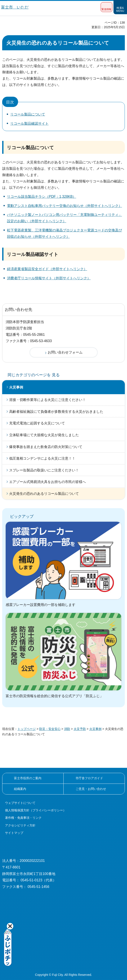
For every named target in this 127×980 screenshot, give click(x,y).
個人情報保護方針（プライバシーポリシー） (36, 810)
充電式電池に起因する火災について (37, 423)
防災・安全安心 (50, 729)
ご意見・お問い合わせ (91, 789)
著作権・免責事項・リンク (23, 818)
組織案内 (20, 789)
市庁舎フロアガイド (89, 778)
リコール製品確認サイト (29, 123)
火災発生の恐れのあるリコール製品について (44, 494)
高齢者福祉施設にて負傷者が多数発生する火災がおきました (56, 412)
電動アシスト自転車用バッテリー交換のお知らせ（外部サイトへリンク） (64, 206)
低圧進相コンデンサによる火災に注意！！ (42, 458)
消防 (67, 729)
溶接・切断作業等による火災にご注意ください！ (47, 400)
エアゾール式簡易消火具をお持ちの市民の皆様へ (47, 482)
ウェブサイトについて (20, 803)
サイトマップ (14, 833)
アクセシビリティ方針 (20, 825)
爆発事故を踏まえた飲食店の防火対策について (46, 447)
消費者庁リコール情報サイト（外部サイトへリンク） (49, 278)
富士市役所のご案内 (28, 778)
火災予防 (80, 729)
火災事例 (16, 387)
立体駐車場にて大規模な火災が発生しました (44, 435)
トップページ (27, 729)
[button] (107, 7)
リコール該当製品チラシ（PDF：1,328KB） (41, 197)
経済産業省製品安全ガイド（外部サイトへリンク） (47, 269)
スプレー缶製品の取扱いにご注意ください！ (44, 470)
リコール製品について (28, 114)
